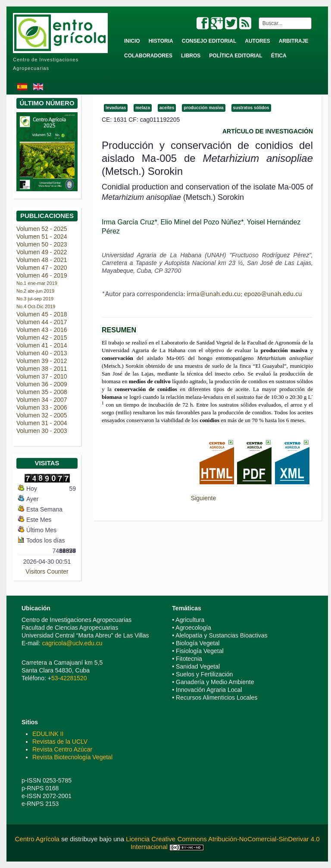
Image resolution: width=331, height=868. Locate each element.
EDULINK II (48, 734)
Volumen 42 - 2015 (42, 338)
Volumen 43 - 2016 (42, 330)
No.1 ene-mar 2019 (37, 283)
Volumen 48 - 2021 (42, 260)
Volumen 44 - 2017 (42, 322)
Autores (257, 41)
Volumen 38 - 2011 (42, 369)
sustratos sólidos (251, 108)
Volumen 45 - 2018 (42, 314)
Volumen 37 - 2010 (42, 376)
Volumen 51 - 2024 (42, 237)
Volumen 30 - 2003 (42, 431)
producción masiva (203, 108)
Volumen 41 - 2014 (42, 345)
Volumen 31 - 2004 (42, 423)
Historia (161, 41)
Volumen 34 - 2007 (42, 400)
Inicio (132, 41)
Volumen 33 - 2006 (42, 407)
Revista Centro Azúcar (62, 749)
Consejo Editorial (209, 41)
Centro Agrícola (38, 839)
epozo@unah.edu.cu (273, 294)
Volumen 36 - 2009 (42, 384)
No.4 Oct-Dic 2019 (36, 306)
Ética (279, 56)
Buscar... (257, 17)
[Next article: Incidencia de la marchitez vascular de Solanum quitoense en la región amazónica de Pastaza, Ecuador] (207, 498)
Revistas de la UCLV (60, 742)
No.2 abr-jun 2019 (35, 291)
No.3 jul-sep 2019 (35, 299)
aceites (167, 108)
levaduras (116, 108)
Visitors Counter (47, 571)
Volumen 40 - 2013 (42, 353)
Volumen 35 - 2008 (42, 392)
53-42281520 (69, 678)
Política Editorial (236, 56)
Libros (191, 56)
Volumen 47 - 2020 (42, 268)
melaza (143, 108)
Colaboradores (148, 56)
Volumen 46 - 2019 (42, 275)
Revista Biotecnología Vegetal (72, 757)
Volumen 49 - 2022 (42, 252)
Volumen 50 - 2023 (42, 244)
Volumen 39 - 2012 (42, 361)
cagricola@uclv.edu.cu (72, 643)
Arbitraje (294, 41)
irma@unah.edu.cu (214, 294)
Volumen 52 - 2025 (42, 229)
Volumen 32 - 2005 (42, 415)
